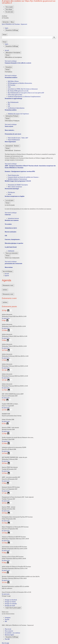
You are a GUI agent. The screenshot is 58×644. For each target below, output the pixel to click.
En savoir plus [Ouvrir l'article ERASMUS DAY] (6, 421)
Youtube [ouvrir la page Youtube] (7, 620)
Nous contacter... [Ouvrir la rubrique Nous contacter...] (10, 130)
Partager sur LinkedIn (11, 604)
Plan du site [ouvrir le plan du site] (8, 629)
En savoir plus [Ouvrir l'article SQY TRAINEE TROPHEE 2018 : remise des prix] (6, 461)
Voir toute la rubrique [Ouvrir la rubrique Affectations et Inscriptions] (11, 61)
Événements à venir (8, 285)
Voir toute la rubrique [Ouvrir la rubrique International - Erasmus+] (11, 164)
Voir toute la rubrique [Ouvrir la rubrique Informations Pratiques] (11, 124)
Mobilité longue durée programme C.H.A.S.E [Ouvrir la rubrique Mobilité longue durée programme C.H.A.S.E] (18, 181)
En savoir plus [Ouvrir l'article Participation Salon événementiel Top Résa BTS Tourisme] (6, 521)
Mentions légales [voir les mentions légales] (9, 635)
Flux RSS (7, 639)
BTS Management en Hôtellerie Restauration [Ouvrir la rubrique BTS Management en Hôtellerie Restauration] (20, 83)
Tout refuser (9, 9)
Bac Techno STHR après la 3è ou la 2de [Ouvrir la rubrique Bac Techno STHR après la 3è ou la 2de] (18, 91)
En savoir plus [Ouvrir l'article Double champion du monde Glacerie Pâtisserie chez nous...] (6, 441)
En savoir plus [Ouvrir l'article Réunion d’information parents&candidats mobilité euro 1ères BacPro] (6, 580)
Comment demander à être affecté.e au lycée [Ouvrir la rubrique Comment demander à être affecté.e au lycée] (18, 63)
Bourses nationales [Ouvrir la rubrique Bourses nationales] (11, 232)
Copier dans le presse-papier (13, 608)
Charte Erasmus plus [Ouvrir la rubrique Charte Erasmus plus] (13, 175)
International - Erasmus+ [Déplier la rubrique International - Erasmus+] (12, 146)
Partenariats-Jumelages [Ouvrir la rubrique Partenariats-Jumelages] (12, 189)
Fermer (5, 35)
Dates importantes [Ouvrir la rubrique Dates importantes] (10, 142)
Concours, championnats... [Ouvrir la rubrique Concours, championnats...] (13, 239)
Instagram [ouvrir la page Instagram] (8, 618)
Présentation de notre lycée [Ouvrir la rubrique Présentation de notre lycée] (13, 134)
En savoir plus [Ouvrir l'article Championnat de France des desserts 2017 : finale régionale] (6, 501)
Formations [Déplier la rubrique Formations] (9, 67)
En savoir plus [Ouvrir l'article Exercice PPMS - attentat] (6, 511)
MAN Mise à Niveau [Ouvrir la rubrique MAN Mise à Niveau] (13, 81)
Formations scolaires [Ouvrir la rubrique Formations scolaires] (11, 77)
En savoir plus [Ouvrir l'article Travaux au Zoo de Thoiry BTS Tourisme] (6, 560)
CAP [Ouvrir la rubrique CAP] (9, 106)
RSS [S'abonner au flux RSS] (6, 621)
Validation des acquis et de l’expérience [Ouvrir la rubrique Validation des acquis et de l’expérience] (18, 114)
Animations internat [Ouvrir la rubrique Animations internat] (13, 218)
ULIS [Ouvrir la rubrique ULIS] (9, 87)
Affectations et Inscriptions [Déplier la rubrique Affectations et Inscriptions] (13, 53)
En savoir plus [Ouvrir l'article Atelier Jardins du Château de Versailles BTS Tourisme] (6, 570)
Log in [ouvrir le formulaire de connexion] (7, 28)
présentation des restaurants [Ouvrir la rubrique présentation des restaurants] (14, 264)
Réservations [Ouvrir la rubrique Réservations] (9, 267)
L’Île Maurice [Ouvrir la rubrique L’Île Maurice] (11, 192)
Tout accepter (9, 7)
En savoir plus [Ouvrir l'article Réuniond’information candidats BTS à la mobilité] (6, 594)
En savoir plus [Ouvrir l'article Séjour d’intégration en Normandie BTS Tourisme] (6, 531)
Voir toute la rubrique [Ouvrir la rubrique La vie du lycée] (11, 213)
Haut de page (5, 643)
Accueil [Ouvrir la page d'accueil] (7, 274)
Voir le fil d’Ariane (8, 271)
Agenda (7, 276)
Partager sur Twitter (10, 602)
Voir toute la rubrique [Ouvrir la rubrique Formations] (11, 76)
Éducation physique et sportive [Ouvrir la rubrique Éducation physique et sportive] (14, 243)
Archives (5, 290)
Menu (12, 22)
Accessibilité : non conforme (12, 633)
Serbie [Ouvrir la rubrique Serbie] (9, 194)
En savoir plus (9, 12)
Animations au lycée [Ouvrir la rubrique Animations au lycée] (11, 228)
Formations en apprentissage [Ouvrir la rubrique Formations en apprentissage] (14, 99)
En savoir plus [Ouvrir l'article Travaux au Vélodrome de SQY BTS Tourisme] (6, 541)
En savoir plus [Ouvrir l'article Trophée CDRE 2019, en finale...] (6, 408)
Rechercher (6, 22)
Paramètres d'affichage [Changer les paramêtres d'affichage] (12, 30)
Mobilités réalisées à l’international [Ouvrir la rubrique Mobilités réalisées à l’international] (17, 179)
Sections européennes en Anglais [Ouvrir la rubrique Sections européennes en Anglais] (15, 196)
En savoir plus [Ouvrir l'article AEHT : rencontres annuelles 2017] (6, 481)
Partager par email (10, 606)
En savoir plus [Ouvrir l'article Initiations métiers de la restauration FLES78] (6, 451)
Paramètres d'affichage (12, 637)
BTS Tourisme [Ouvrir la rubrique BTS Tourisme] (12, 85)
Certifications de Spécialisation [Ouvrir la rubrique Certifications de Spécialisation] (16, 108)
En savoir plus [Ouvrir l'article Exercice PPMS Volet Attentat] (6, 471)
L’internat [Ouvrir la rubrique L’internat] (8, 215)
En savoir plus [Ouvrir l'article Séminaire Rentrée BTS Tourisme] (6, 491)
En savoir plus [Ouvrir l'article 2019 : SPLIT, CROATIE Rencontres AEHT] (6, 398)
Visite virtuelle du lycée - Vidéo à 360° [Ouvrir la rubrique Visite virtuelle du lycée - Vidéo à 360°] (18, 138)
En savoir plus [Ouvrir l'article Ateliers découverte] (6, 318)
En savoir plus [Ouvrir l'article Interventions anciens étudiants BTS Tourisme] (6, 551)
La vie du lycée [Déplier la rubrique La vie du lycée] (10, 200)
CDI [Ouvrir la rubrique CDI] (6, 236)
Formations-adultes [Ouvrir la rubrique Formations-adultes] (11, 110)
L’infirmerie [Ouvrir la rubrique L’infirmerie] (11, 251)
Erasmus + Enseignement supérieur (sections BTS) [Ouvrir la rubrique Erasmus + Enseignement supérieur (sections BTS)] (20, 171)
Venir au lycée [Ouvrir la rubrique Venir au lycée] (9, 126)
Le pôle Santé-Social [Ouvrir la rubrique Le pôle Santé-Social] (11, 247)
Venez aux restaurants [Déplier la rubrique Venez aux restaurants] (12, 253)
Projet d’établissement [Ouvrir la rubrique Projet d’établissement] (14, 140)
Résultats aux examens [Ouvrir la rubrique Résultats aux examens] (12, 220)
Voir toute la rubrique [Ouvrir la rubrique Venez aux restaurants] (11, 262)
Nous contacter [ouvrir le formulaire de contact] (9, 631)
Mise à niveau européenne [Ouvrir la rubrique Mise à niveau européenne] (15, 187)
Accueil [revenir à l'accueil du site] (7, 50)
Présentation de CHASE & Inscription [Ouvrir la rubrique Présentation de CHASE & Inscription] (18, 185)
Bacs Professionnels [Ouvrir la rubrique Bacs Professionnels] (13, 102)
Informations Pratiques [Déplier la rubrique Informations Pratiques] (12, 116)
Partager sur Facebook (11, 600)
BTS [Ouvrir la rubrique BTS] (9, 104)
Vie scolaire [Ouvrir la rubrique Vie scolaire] (8, 224)
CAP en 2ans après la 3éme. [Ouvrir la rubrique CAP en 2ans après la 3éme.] (15, 95)
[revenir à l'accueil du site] (29, 24)
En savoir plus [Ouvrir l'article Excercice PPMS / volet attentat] (6, 431)
